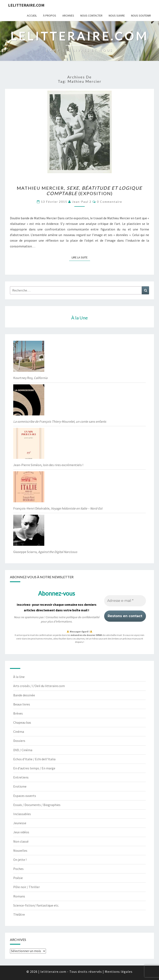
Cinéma (19, 732)
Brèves (18, 713)
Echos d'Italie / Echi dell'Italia (34, 759)
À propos (50, 16)
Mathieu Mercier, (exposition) (79, 191)
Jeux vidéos (21, 832)
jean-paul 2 (82, 202)
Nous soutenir (141, 16)
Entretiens (21, 777)
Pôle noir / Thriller (26, 887)
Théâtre (19, 914)
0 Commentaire (110, 202)
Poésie (18, 878)
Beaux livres (22, 704)
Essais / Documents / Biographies (37, 805)
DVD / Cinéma (23, 750)
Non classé (21, 841)
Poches (18, 869)
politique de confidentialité (83, 617)
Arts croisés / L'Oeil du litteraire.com (39, 686)
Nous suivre (117, 16)
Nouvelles (20, 850)
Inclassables (22, 814)
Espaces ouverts (25, 796)
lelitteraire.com (26, 5)
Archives (68, 16)
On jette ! (20, 860)
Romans (19, 896)
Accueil (32, 16)
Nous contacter (91, 16)
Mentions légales (119, 972)
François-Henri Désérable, (58, 508)
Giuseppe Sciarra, (45, 552)
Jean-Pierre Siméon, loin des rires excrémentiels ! (48, 465)
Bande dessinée (24, 695)
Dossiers (19, 741)
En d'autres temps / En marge (34, 768)
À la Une (19, 677)
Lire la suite (81, 257)
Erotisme (20, 786)
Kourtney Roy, (30, 378)
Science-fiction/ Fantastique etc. (36, 905)
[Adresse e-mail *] (125, 601)
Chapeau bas (22, 722)
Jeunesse (20, 823)
